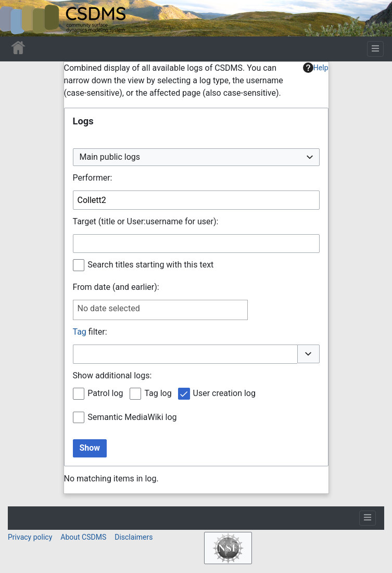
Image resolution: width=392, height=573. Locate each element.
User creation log (224, 393)
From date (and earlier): (116, 287)
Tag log (158, 393)
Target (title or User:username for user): (146, 221)
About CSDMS (83, 537)
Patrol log (105, 393)
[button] (308, 354)
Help (316, 68)
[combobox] (196, 157)
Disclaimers (134, 537)
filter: (90, 332)
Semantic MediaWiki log (132, 417)
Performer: (93, 178)
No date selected (109, 308)
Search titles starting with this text (150, 265)
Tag (80, 332)
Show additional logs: (112, 375)
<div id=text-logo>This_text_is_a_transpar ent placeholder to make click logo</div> (17, 18)
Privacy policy (30, 537)
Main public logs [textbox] (110, 157)
